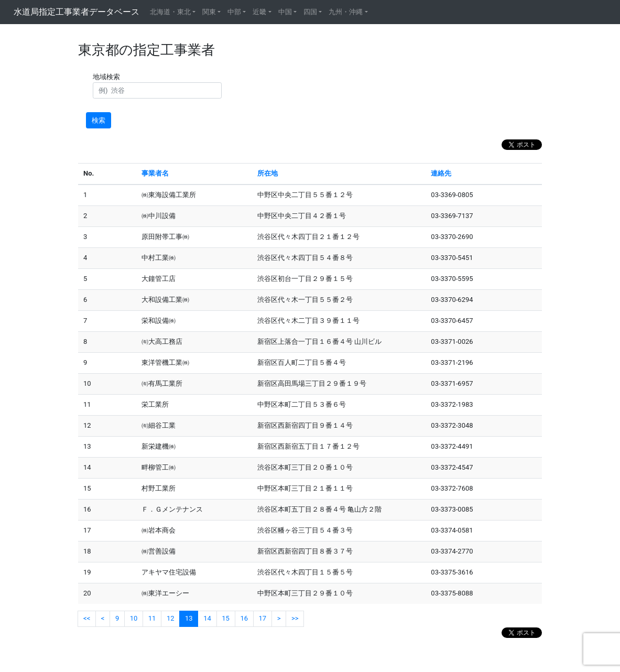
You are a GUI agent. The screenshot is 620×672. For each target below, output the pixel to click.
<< (87, 618)
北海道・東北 (170, 12)
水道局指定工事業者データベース (77, 12)
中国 (285, 12)
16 (244, 618)
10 (134, 618)
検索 (99, 120)
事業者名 (155, 173)
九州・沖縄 (346, 12)
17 (263, 618)
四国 (310, 12)
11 (152, 618)
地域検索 (108, 77)
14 (207, 618)
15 (226, 618)
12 (171, 618)
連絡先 (441, 173)
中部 (234, 12)
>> (295, 618)
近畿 (259, 12)
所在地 (268, 173)
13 (189, 618)
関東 (209, 12)
